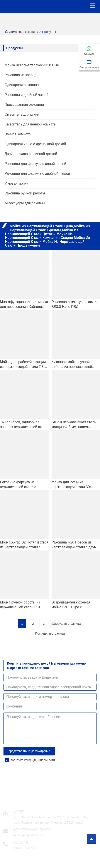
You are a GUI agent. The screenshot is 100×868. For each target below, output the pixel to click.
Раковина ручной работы (25, 193)
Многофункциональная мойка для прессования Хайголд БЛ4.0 (24, 305)
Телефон (21, 842)
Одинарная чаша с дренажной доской (35, 144)
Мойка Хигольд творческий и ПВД (32, 65)
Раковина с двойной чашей (27, 95)
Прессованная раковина (24, 105)
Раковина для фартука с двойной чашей (37, 174)
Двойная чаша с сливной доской (31, 154)
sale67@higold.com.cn (28, 835)
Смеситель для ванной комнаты (31, 124)
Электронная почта (32, 830)
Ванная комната (18, 134)
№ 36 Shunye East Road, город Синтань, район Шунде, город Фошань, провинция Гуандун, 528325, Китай (51, 820)
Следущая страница (66, 624)
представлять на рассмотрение (29, 751)
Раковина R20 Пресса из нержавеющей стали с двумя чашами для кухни (75, 545)
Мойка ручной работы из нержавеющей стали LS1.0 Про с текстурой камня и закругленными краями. (22, 605)
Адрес (19, 812)
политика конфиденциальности (33, 760)
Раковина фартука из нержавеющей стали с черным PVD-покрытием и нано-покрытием (21, 485)
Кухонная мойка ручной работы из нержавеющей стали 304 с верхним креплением (72, 365)
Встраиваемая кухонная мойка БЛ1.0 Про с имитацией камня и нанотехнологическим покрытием (71, 605)
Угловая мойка (16, 183)
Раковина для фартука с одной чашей (35, 164)
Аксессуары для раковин (25, 203)
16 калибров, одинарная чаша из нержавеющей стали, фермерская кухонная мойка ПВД (24, 425)
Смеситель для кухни (22, 114)
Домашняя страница (24, 32)
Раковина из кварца (21, 75)
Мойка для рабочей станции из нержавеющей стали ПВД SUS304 (23, 365)
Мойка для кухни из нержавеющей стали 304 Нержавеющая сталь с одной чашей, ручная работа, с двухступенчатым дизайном (75, 485)
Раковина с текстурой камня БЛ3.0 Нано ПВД (75, 304)
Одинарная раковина (22, 85)
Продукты (49, 32)
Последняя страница (50, 633)
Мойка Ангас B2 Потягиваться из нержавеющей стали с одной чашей (24, 545)
